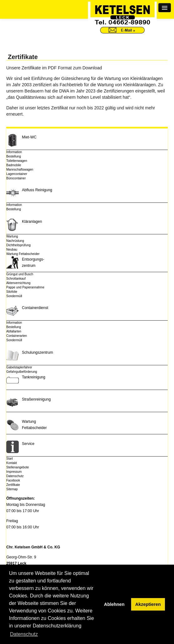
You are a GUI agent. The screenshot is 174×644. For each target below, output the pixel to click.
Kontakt (12, 463)
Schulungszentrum (37, 352)
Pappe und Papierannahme (25, 287)
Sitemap (12, 489)
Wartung (12, 236)
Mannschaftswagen (20, 170)
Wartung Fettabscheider (23, 254)
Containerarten (17, 336)
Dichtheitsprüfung (18, 245)
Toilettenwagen (17, 161)
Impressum (14, 472)
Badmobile (14, 165)
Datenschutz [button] (24, 634)
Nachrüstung (15, 241)
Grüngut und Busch (20, 274)
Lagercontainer (17, 174)
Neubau (12, 250)
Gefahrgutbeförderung (22, 372)
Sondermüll (14, 296)
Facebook (13, 480)
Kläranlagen (32, 222)
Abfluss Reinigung (37, 190)
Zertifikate (13, 485)
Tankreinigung (34, 377)
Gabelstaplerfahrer (19, 367)
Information (14, 152)
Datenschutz (15, 476)
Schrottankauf (16, 279)
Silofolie (12, 292)
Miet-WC (29, 137)
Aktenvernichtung (18, 283)
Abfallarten (14, 331)
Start (10, 459)
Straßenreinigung (36, 399)
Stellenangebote (18, 467)
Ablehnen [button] (114, 604)
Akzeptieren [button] (148, 604)
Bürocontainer (16, 178)
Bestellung (14, 156)
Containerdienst (35, 308)
